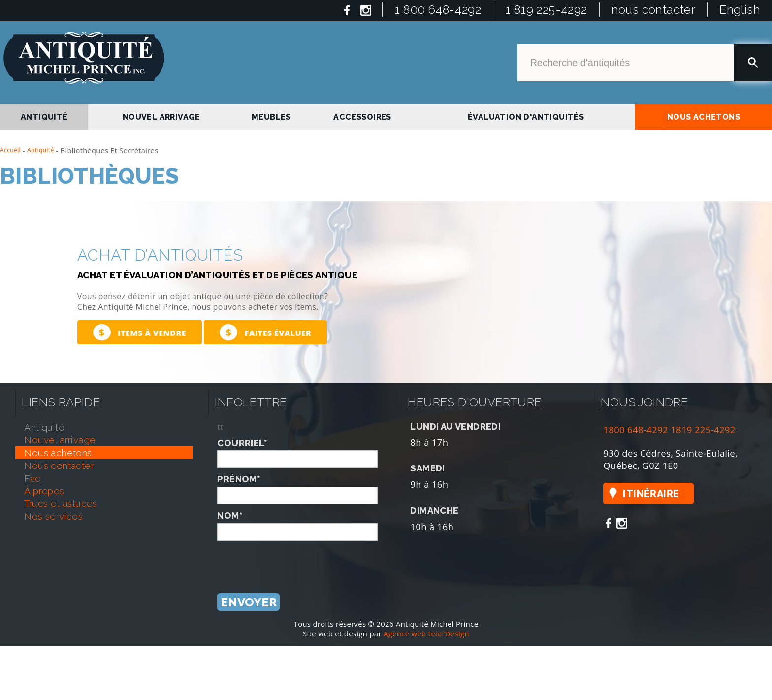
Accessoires (362, 117)
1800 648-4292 (636, 429)
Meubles (271, 117)
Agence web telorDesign (426, 633)
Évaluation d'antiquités (526, 117)
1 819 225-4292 (546, 10)
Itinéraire (651, 494)
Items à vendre (140, 332)
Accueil (10, 150)
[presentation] (292, 560)
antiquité (44, 117)
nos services (53, 516)
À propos (44, 491)
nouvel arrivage (161, 117)
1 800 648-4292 (438, 10)
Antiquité (41, 150)
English (740, 10)
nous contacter (654, 10)
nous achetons (704, 117)
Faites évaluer (265, 332)
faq (32, 478)
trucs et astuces (61, 503)
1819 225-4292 (703, 429)
